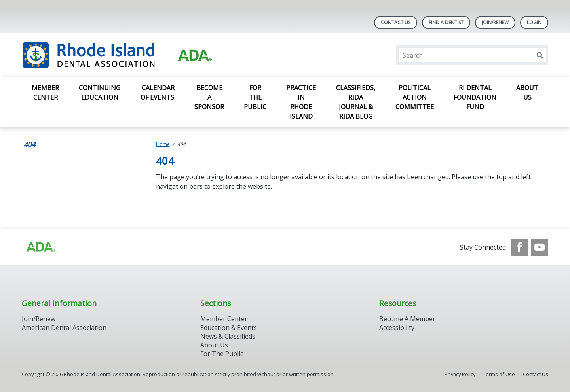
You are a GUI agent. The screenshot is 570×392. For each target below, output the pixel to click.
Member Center (45, 93)
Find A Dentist (446, 22)
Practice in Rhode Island (301, 102)
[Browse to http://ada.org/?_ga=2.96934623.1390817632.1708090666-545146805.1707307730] (40, 247)
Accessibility (397, 328)
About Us (527, 93)
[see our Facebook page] (519, 247)
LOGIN (534, 22)
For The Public (222, 354)
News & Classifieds (228, 336)
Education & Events (229, 328)
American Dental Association (64, 328)
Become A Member (407, 319)
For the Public (255, 97)
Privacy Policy (460, 374)
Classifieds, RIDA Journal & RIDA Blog (356, 102)
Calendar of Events (157, 93)
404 (29, 144)
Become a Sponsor (209, 97)
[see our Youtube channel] (540, 247)
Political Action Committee (415, 97)
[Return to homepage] (124, 55)
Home (163, 144)
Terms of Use (499, 374)
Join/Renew (495, 22)
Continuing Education (100, 93)
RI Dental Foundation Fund (475, 97)
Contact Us (396, 22)
